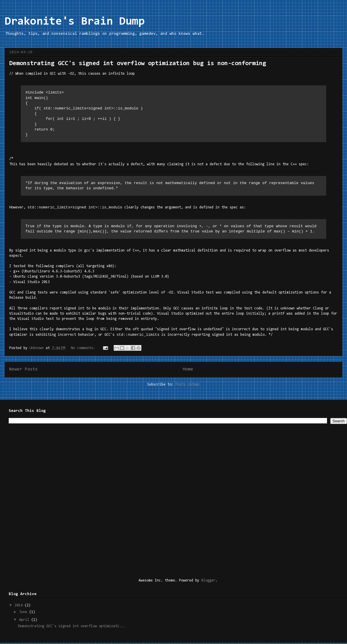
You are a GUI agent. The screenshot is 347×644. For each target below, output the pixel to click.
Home (188, 370)
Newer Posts (24, 370)
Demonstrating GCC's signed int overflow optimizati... (72, 627)
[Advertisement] (67, 501)
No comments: (84, 349)
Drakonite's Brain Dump (75, 22)
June (24, 613)
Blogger (208, 582)
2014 (20, 607)
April (25, 621)
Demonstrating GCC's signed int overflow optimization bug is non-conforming (138, 64)
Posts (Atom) (188, 386)
